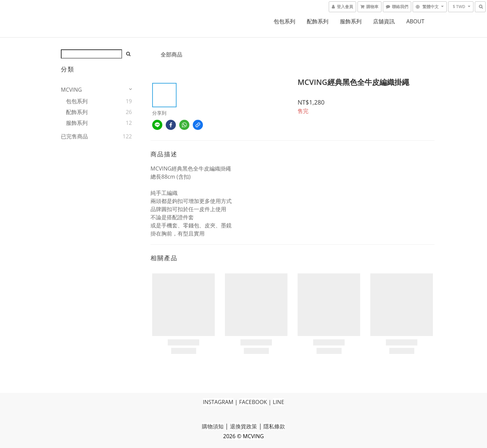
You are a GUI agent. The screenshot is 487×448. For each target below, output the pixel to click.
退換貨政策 (243, 426)
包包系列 (284, 21)
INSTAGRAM (218, 402)
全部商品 (171, 54)
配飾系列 (318, 21)
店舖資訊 (384, 21)
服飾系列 (351, 21)
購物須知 (213, 426)
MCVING (71, 90)
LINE (279, 402)
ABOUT (415, 21)
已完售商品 (74, 136)
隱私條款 (274, 426)
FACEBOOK (253, 402)
